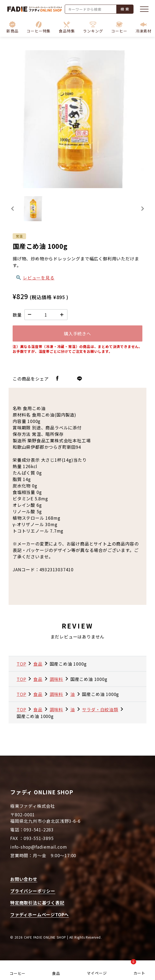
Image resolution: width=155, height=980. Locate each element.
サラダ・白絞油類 (100, 709)
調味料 (56, 679)
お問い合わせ (24, 879)
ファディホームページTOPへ (39, 914)
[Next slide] (142, 209)
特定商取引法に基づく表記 (37, 903)
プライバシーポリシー (33, 891)
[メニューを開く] (144, 9)
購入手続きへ (77, 333)
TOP (21, 664)
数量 (17, 315)
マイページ (97, 973)
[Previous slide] (13, 209)
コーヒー (18, 973)
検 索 (125, 9)
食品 (56, 973)
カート (138, 969)
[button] (39, 27)
